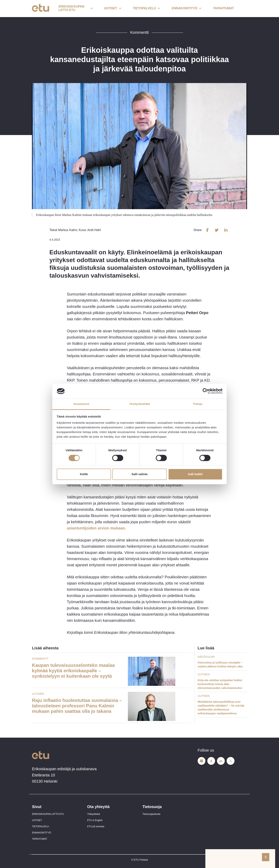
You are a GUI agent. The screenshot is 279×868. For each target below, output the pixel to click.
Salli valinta (140, 474)
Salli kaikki (195, 474)
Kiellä (84, 474)
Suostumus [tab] (81, 404)
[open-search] (241, 9)
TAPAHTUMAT (40, 839)
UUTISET (37, 820)
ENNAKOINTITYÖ (41, 833)
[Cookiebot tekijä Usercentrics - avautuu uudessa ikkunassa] (205, 391)
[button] (76, 9)
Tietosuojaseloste (151, 814)
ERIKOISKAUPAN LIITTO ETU (48, 814)
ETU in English (95, 820)
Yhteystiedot (94, 814)
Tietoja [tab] (198, 404)
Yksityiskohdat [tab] (139, 404)
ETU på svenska (96, 826)
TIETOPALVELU (40, 826)
